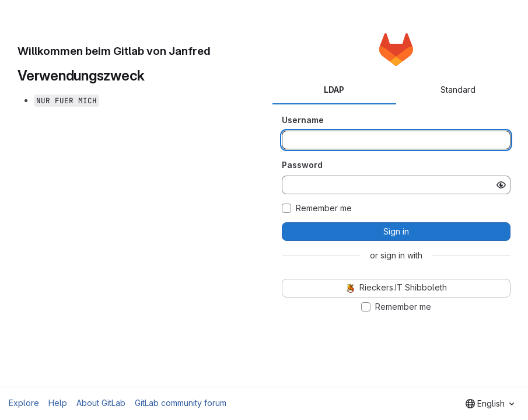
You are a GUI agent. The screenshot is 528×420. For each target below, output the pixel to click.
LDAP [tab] (334, 90)
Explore (24, 403)
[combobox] (490, 404)
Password (302, 165)
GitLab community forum (181, 403)
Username (303, 120)
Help (58, 403)
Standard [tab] (458, 90)
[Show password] (501, 185)
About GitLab (101, 403)
